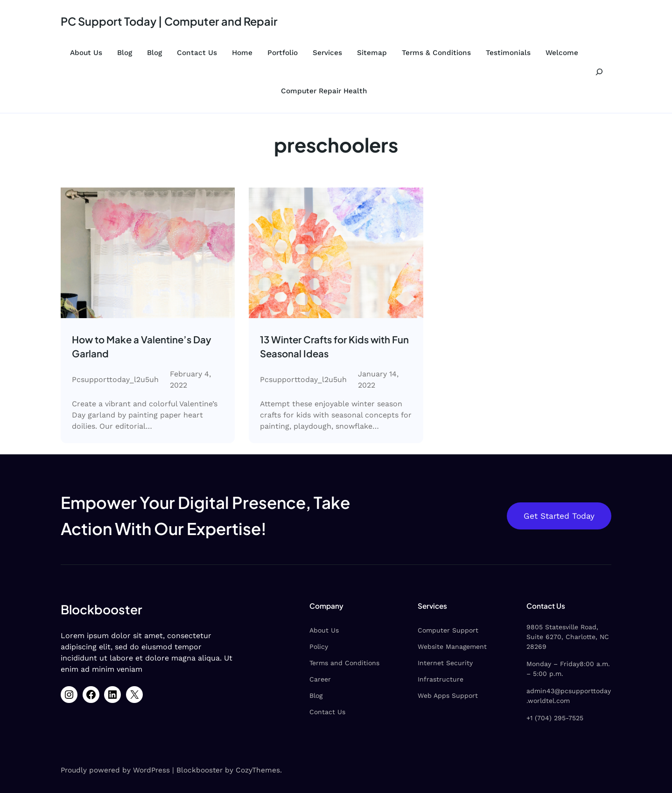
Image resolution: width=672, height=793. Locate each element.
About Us (86, 53)
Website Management (431, 648)
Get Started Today (558, 517)
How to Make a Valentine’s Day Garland (145, 347)
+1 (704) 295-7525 (544, 710)
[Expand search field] (599, 72)
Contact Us (197, 53)
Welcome (562, 53)
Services (327, 53)
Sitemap (372, 53)
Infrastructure (419, 681)
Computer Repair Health (324, 91)
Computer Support (427, 632)
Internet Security (424, 664)
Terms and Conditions (312, 664)
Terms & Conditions (436, 53)
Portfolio (283, 53)
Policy (286, 648)
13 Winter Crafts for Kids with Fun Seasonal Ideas (329, 347)
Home (242, 53)
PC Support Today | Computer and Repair (174, 21)
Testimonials (508, 53)
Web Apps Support (426, 697)
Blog (125, 53)
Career (287, 681)
